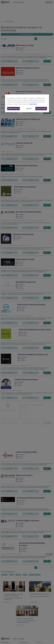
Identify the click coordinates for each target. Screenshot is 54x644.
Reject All (29, 109)
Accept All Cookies (41, 109)
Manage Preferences (13, 109)
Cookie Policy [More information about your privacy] (33, 104)
